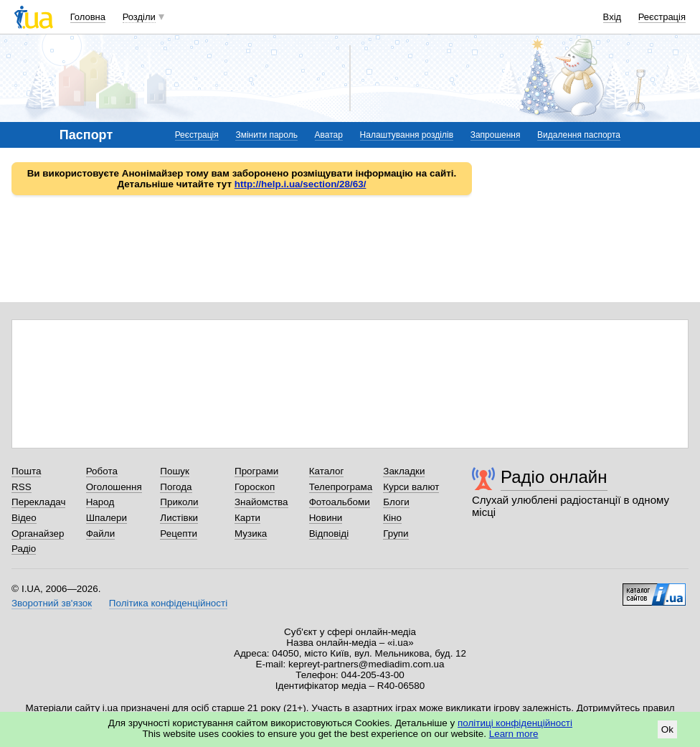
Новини (326, 518)
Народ (100, 502)
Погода (176, 487)
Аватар (329, 135)
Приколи (179, 502)
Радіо (24, 549)
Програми (256, 471)
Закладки (404, 471)
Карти (247, 518)
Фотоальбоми (340, 502)
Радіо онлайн (554, 477)
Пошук (175, 471)
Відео (24, 518)
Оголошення (114, 487)
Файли (101, 534)
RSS (22, 487)
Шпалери (107, 518)
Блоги (396, 502)
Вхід (612, 17)
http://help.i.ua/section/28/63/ (301, 184)
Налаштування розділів (407, 135)
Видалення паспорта (579, 135)
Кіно (392, 518)
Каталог (327, 471)
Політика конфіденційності (168, 603)
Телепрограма (341, 487)
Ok (667, 729)
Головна (88, 17)
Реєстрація (662, 17)
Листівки (179, 518)
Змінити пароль (266, 135)
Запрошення (496, 135)
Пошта (26, 471)
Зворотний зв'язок (52, 603)
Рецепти (179, 534)
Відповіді (329, 534)
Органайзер (38, 534)
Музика (251, 534)
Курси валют (411, 487)
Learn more (514, 734)
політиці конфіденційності (515, 723)
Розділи (139, 17)
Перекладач (38, 502)
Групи (396, 534)
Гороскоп (255, 487)
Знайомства (261, 502)
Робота (102, 471)
